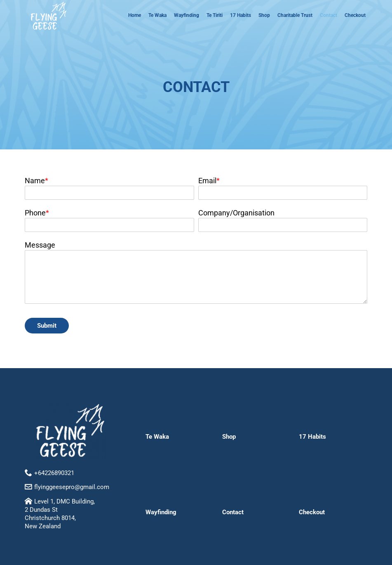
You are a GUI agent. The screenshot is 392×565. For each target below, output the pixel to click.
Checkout (355, 15)
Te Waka (157, 15)
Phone (35, 213)
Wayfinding (187, 15)
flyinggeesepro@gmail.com (72, 487)
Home (135, 15)
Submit (47, 326)
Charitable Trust (295, 15)
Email (207, 181)
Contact (329, 15)
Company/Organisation (236, 213)
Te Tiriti (215, 15)
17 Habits (241, 15)
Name (35, 181)
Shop (264, 15)
